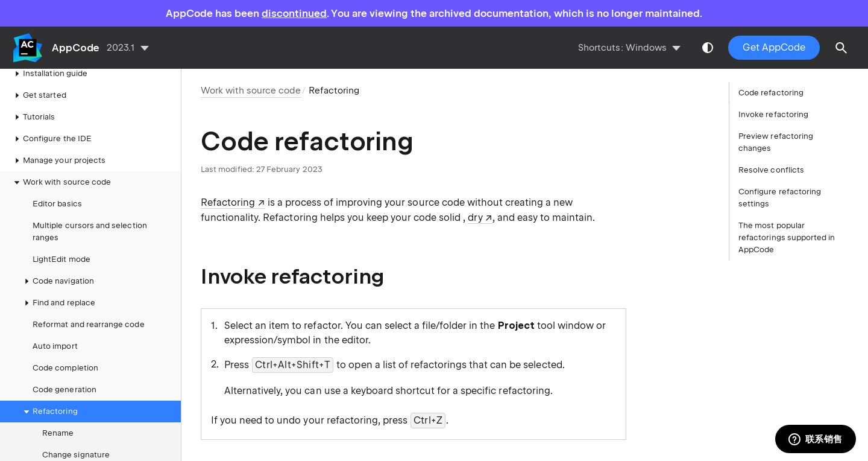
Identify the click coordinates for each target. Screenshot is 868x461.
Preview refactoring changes (776, 142)
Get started (39, 95)
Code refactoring (771, 93)
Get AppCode (774, 47)
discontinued (294, 13)
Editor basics (57, 204)
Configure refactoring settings (780, 198)
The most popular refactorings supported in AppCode (787, 237)
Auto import (55, 346)
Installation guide (49, 74)
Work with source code (61, 182)
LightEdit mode (61, 259)
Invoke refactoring (773, 114)
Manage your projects (58, 161)
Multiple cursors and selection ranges (90, 231)
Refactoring (49, 412)
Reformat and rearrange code (89, 324)
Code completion (65, 368)
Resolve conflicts (771, 170)
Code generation (64, 389)
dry (475, 218)
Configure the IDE (51, 139)
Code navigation (57, 281)
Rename (58, 433)
